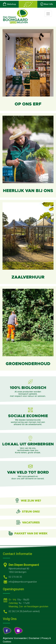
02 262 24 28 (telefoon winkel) (24, 611)
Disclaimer (34, 638)
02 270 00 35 (15, 577)
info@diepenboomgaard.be (23, 582)
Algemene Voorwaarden (15, 638)
